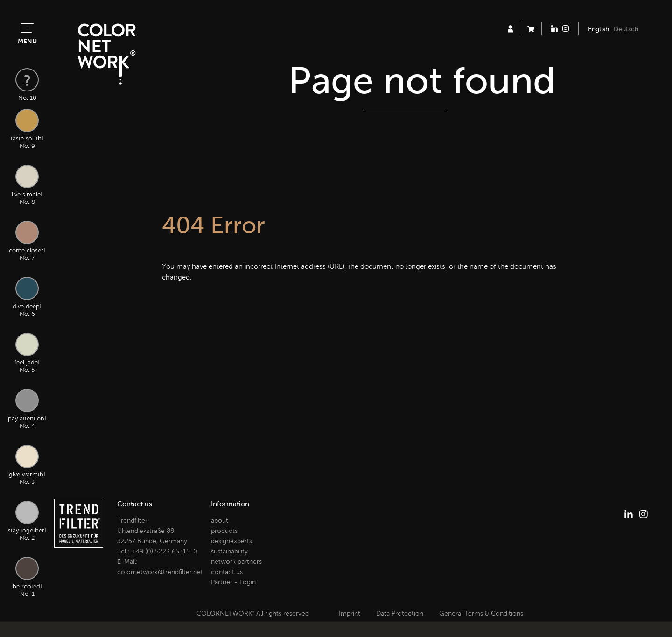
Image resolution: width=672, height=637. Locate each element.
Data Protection (400, 613)
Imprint (350, 613)
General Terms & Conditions (481, 613)
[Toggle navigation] (27, 27)
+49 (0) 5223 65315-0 (164, 551)
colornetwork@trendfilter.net (160, 572)
